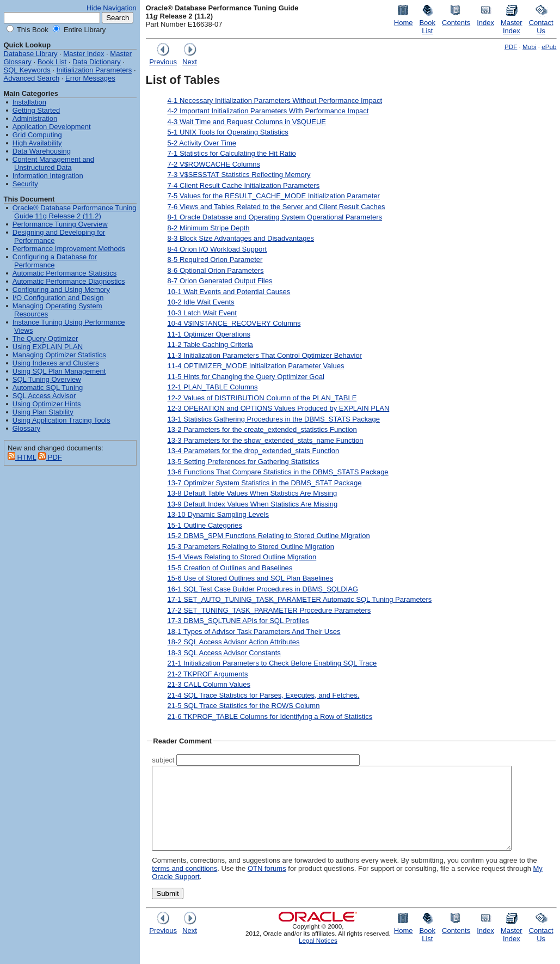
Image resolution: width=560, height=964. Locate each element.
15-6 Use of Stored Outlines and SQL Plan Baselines (250, 578)
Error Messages (90, 78)
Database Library (31, 54)
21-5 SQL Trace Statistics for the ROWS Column (244, 706)
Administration (35, 118)
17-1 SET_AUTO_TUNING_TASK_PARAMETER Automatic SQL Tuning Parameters (300, 599)
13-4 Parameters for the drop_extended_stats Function (254, 451)
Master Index (84, 54)
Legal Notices (318, 957)
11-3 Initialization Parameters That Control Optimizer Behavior (265, 355)
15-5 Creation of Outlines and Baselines (230, 568)
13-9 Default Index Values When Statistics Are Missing (253, 504)
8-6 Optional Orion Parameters (216, 270)
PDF (511, 47)
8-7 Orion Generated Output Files (220, 281)
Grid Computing (37, 135)
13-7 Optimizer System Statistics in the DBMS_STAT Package (265, 483)
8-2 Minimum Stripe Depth (209, 228)
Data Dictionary (97, 62)
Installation (29, 102)
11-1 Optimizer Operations (209, 334)
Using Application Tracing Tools (61, 420)
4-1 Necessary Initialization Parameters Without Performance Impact (275, 100)
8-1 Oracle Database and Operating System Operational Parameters (275, 217)
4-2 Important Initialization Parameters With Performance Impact (268, 111)
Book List (52, 62)
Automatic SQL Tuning (48, 388)
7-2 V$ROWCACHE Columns (214, 164)
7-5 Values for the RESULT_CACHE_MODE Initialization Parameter (274, 196)
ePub (549, 47)
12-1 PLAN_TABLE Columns (213, 387)
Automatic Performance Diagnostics (69, 281)
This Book (32, 30)
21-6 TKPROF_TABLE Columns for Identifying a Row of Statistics (270, 716)
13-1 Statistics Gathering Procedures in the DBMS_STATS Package (274, 419)
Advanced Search (32, 78)
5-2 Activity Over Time (202, 143)
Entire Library (84, 30)
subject (163, 760)
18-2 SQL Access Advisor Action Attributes (234, 642)
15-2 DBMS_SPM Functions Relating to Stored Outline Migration (269, 536)
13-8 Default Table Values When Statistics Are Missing (253, 493)
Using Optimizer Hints (47, 404)
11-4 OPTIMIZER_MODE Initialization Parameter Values (256, 366)
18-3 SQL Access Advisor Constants (224, 653)
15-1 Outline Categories (205, 525)
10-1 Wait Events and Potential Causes (229, 292)
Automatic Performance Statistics (64, 273)
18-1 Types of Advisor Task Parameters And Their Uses (254, 632)
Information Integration (48, 176)
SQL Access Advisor (44, 396)
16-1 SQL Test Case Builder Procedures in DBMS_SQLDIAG (263, 589)
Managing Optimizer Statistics (59, 355)
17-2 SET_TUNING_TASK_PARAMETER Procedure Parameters (269, 610)
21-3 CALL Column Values (209, 684)
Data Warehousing (42, 151)
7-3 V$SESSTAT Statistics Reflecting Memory (239, 175)
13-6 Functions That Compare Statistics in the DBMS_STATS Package (278, 472)
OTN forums (267, 885)
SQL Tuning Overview (47, 379)
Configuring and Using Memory (61, 289)
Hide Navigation (112, 8)
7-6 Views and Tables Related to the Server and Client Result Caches (276, 207)
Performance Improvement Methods (69, 249)
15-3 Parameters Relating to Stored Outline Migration (251, 547)
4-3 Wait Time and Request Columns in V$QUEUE (247, 122)
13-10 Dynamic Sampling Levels (218, 514)
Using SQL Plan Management (59, 371)
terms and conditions (184, 885)
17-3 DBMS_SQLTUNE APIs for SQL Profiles (238, 621)
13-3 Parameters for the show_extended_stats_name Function (266, 440)
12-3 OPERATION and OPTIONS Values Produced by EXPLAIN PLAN (279, 408)
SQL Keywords (27, 70)
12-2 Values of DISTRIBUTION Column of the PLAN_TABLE (262, 398)
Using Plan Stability (43, 412)
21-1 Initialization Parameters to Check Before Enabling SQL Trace (272, 663)
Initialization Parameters (94, 70)
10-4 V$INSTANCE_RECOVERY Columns (234, 323)
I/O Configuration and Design (58, 298)
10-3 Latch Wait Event (202, 313)
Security (25, 184)
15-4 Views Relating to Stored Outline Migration (242, 557)
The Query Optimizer (45, 338)
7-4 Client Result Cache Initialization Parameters (244, 185)
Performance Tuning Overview (60, 224)
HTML (22, 457)
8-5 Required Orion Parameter (215, 260)
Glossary (26, 428)
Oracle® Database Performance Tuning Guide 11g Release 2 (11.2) (75, 212)
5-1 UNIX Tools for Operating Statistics (228, 132)
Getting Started (36, 110)
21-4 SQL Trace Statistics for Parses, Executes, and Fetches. (264, 695)
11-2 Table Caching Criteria (210, 344)
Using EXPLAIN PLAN (48, 347)
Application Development (52, 127)
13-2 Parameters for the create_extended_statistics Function (262, 429)
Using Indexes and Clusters (56, 363)
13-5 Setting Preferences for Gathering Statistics (244, 462)
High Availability (37, 143)
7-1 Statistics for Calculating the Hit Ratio (232, 153)
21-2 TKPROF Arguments (208, 674)
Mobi (529, 47)
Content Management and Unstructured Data (53, 163)
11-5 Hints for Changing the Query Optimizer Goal (246, 377)
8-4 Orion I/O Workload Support (217, 249)
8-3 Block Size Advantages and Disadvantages (241, 238)
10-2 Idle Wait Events (201, 302)
